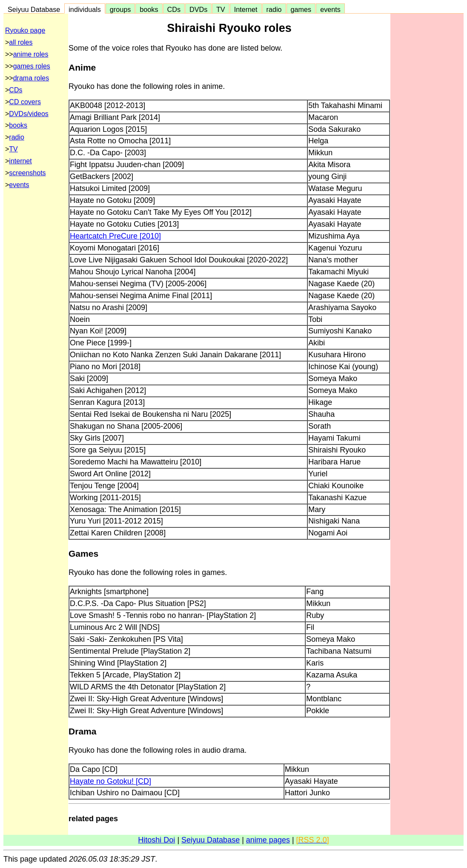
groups (120, 9)
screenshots (27, 173)
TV (221, 9)
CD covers (25, 102)
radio (274, 9)
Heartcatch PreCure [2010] (115, 236)
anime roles (31, 54)
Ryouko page (25, 30)
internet (20, 161)
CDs (174, 9)
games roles (32, 66)
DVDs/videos (29, 114)
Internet (246, 9)
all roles (21, 42)
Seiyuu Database (34, 9)
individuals (85, 9)
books (149, 9)
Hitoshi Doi (156, 840)
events (330, 9)
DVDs (198, 9)
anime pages (268, 840)
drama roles (31, 78)
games (301, 9)
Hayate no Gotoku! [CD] (110, 781)
